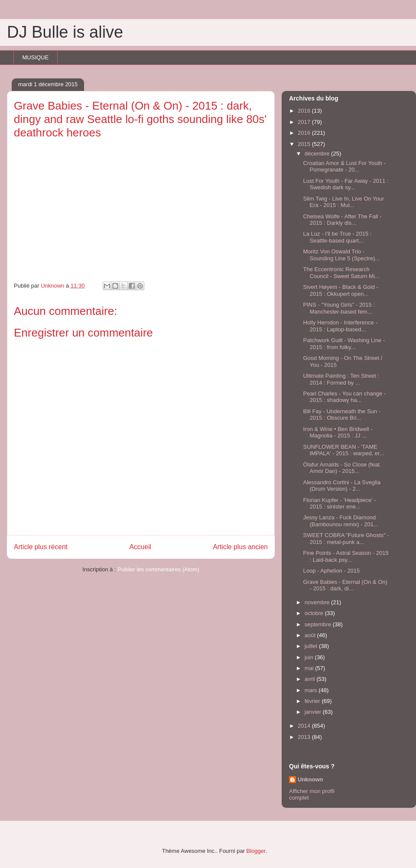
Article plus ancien (240, 547)
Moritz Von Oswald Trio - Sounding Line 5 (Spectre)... (341, 255)
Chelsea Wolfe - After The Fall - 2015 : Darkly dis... (342, 220)
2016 (305, 133)
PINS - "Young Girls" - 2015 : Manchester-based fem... (339, 308)
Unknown (310, 779)
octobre (315, 613)
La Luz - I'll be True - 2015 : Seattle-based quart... (337, 237)
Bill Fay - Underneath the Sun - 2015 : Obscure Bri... (341, 415)
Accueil (140, 547)
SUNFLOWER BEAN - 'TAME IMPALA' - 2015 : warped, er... (343, 450)
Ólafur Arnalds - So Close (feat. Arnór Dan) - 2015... (342, 468)
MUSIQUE (36, 57)
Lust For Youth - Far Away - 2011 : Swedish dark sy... (346, 184)
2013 (305, 737)
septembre (319, 624)
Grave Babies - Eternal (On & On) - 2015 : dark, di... (345, 585)
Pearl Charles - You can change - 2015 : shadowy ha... (344, 397)
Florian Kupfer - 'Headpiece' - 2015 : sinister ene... (339, 504)
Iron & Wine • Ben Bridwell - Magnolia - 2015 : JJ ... (338, 432)
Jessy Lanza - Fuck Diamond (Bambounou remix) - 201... (340, 521)
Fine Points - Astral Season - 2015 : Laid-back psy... (346, 556)
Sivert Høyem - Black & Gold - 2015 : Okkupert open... (340, 290)
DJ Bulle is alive (65, 32)
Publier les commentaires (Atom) (158, 569)
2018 (305, 111)
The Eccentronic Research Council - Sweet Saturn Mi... (341, 273)
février (313, 701)
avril (310, 679)
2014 (305, 726)
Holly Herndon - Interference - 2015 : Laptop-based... (340, 326)
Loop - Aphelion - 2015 (331, 571)
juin (310, 657)
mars (312, 690)
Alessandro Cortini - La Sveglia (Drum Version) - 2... (341, 486)
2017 (305, 122)
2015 (305, 144)
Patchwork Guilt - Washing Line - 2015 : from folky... (344, 344)
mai (310, 668)
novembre (318, 602)
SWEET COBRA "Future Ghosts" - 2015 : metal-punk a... (346, 539)
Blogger (256, 851)
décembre (318, 154)
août (311, 635)
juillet (312, 646)
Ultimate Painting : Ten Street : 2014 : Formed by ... (341, 379)
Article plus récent (41, 547)
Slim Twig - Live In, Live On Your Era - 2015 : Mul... (343, 202)
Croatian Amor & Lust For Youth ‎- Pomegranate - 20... (344, 167)
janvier (314, 712)
